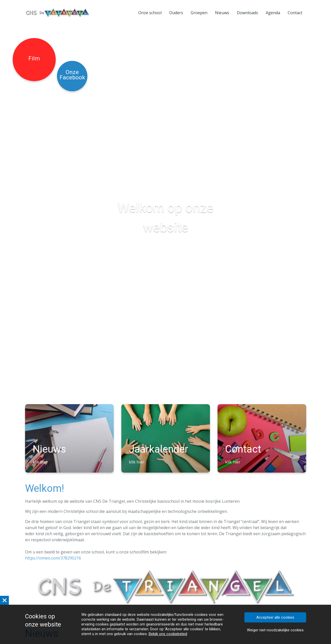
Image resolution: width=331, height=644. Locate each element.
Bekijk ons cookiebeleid (168, 634)
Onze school (150, 13)
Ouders (176, 13)
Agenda (273, 13)
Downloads (247, 13)
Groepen (199, 13)
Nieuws (222, 13)
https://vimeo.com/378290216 (53, 559)
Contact (295, 13)
